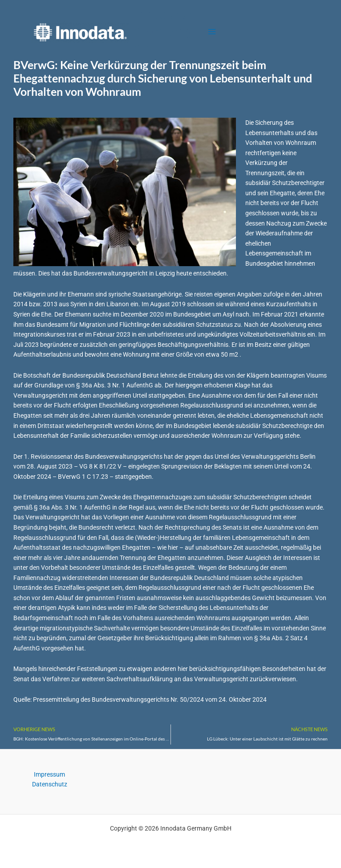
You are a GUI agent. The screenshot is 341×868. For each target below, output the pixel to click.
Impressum (49, 774)
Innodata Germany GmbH (164, 32)
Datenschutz (50, 784)
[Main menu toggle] (212, 32)
